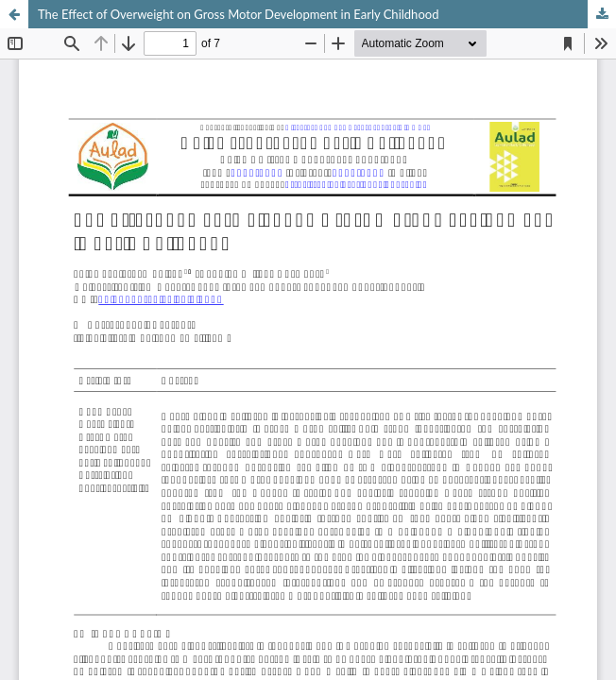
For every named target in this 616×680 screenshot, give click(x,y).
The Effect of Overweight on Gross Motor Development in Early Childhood (238, 14)
